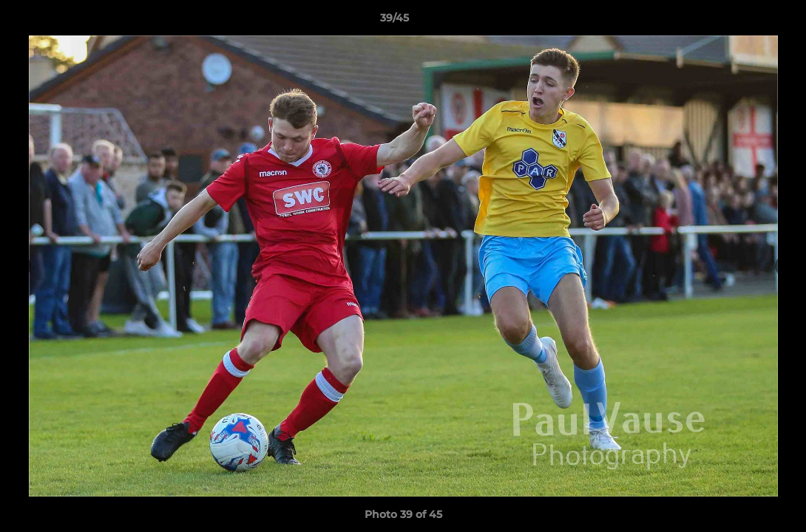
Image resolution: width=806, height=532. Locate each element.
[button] (744, 21)
